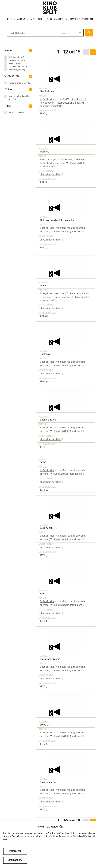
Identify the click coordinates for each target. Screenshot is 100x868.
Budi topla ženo (48, 420)
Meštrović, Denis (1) (17, 70)
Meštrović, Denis (65, 103)
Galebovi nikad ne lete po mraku (57, 220)
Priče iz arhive (55, 19)
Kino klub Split (78, 99)
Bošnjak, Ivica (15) (16, 57)
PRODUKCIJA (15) (16, 113)
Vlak (42, 594)
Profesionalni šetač (50, 659)
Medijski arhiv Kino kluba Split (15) (20, 98)
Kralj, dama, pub (49, 782)
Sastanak (45, 354)
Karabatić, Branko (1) (18, 67)
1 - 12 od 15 (69, 52)
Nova (43, 286)
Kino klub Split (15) (17, 60)
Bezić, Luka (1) (15, 63)
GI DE (43, 462)
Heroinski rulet (48, 91)
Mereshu (45, 152)
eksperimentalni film (51, 174)
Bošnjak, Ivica (47, 99)
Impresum (36, 19)
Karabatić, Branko (79, 293)
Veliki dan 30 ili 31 (49, 528)
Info (10, 19)
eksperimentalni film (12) (20, 83)
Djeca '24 (45, 725)
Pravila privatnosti (81, 19)
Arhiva (21, 19)
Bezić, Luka (46, 160)
